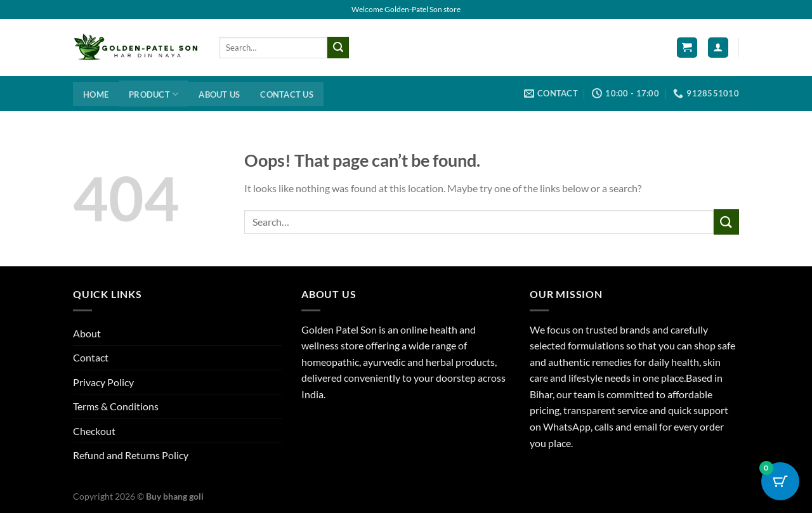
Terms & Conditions (116, 406)
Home (96, 94)
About (87, 333)
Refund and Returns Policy (131, 455)
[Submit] (338, 48)
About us (219, 94)
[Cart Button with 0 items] (780, 481)
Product (154, 94)
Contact (91, 357)
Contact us (287, 94)
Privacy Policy (103, 382)
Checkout (94, 431)
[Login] (718, 48)
